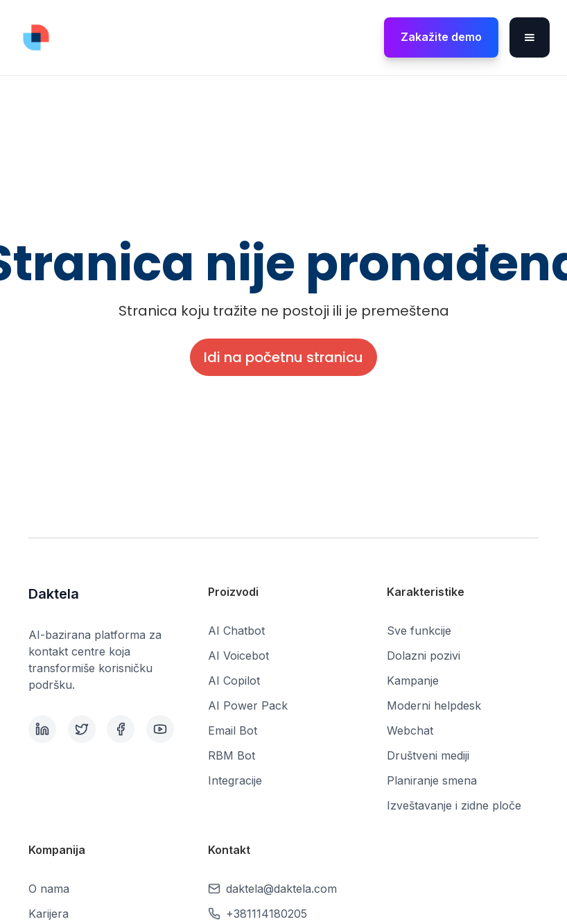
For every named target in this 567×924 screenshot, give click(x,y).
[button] (530, 37)
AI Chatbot (236, 631)
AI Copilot (234, 681)
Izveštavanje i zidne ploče (454, 805)
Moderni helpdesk (434, 705)
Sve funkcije (419, 631)
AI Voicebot (238, 656)
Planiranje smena (432, 780)
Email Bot (233, 730)
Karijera (49, 914)
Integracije (235, 780)
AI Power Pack (248, 705)
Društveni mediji (428, 755)
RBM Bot (232, 755)
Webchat (410, 730)
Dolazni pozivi (424, 656)
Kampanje (413, 681)
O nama (49, 889)
